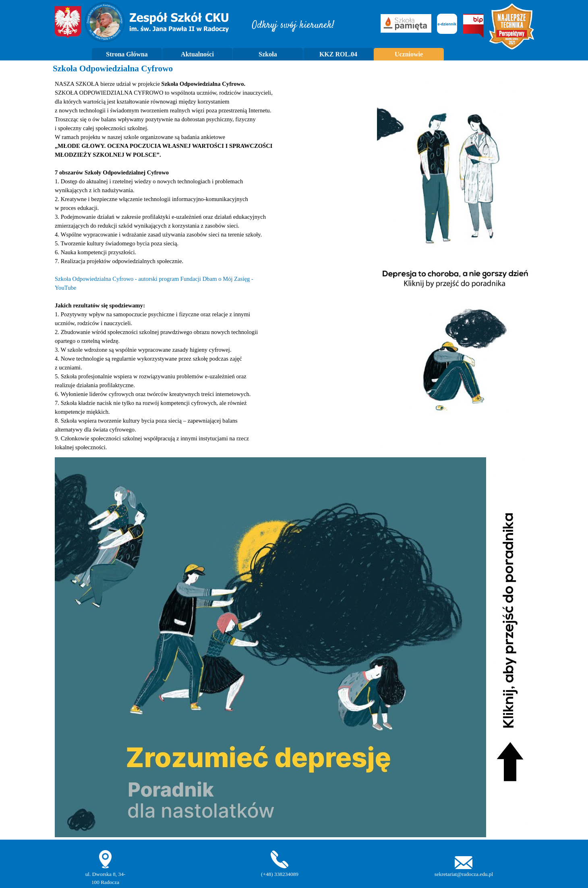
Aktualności (197, 54)
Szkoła (268, 54)
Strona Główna (127, 54)
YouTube (65, 288)
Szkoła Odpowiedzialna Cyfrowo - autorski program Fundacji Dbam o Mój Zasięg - (154, 279)
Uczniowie (409, 54)
